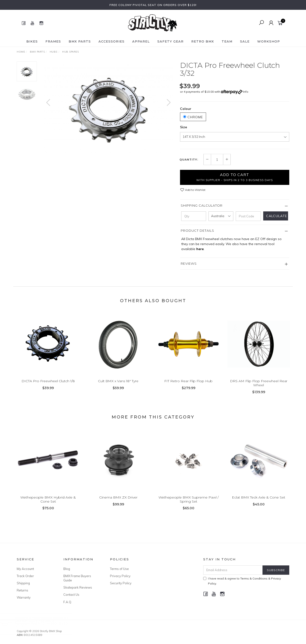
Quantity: (189, 160)
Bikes (32, 41)
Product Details (197, 231)
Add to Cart (235, 177)
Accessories (112, 41)
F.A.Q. (68, 602)
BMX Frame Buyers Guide (77, 578)
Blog (67, 569)
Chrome (193, 117)
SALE (245, 41)
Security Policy (121, 583)
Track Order (25, 576)
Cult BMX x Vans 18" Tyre (118, 386)
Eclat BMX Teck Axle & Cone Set (259, 502)
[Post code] (248, 216)
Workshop (269, 41)
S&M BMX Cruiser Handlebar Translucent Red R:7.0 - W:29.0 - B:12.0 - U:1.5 (45, 623)
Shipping (23, 583)
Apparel (141, 41)
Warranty (24, 597)
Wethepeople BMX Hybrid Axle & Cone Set (48, 504)
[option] (108, 107)
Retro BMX (203, 41)
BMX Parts (80, 41)
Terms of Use (119, 569)
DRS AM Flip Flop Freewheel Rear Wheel (259, 388)
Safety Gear (170, 41)
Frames (53, 41)
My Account (25, 569)
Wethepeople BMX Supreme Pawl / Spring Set (189, 504)
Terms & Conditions (254, 578)
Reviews (189, 263)
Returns (22, 590)
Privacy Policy (120, 576)
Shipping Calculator (202, 205)
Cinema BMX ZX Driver (118, 502)
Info (246, 92)
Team (227, 41)
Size (183, 127)
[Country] (221, 216)
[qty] (194, 216)
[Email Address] (233, 570)
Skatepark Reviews (78, 587)
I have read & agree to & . (242, 581)
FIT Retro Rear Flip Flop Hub (188, 386)
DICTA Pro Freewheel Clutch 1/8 (48, 386)
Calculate (277, 216)
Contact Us (71, 595)
